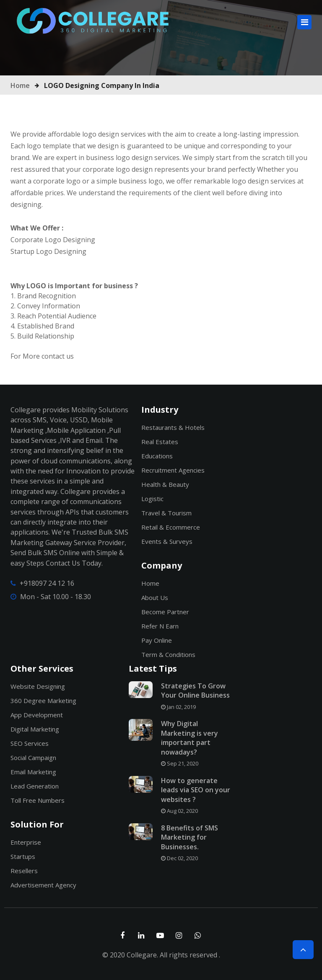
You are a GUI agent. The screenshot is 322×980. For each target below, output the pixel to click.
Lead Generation (35, 786)
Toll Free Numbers (38, 800)
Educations (157, 456)
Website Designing (38, 686)
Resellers (24, 871)
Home (20, 85)
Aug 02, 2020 (179, 811)
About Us (155, 597)
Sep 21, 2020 (180, 763)
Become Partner (165, 612)
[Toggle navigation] (304, 22)
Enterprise (26, 842)
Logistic (152, 499)
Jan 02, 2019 (178, 707)
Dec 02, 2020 (179, 858)
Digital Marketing (35, 729)
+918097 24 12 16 (47, 583)
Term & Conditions (168, 654)
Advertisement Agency (43, 885)
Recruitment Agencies (173, 470)
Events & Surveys (167, 541)
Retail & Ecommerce (171, 527)
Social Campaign (33, 758)
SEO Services (30, 743)
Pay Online (157, 640)
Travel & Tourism (166, 513)
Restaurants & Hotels (173, 427)
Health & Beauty (165, 484)
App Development (37, 715)
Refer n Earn (160, 626)
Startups (23, 856)
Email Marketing (33, 772)
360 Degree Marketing (43, 701)
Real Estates (160, 442)
